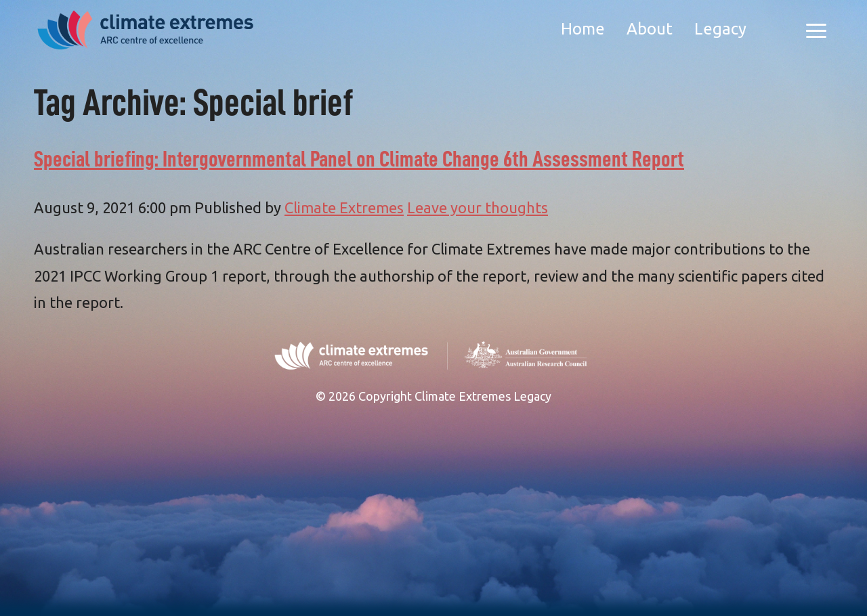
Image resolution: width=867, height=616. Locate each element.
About (650, 29)
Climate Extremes (344, 207)
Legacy (720, 29)
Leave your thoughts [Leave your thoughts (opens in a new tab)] (478, 207)
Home (583, 29)
